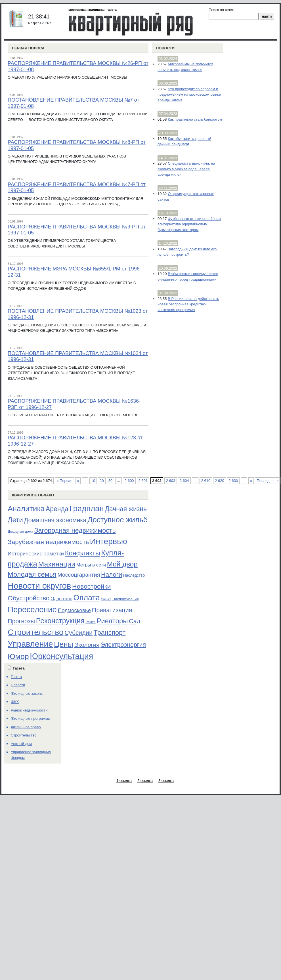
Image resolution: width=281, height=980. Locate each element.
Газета (16, 677)
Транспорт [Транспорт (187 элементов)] (110, 633)
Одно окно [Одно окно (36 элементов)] (61, 599)
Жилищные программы (31, 718)
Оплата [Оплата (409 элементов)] (87, 598)
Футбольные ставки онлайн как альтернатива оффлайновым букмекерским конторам (189, 224)
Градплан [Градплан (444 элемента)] (86, 508)
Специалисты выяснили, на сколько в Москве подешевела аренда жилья (186, 169)
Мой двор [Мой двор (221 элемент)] (122, 564)
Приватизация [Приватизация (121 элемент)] (112, 610)
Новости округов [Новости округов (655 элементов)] (39, 586)
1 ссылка (124, 781)
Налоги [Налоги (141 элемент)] (112, 575)
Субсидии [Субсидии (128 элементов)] (78, 633)
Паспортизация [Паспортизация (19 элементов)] (126, 599)
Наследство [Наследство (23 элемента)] (134, 575)
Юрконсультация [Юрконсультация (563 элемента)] (61, 656)
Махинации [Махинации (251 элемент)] (57, 564)
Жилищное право (26, 727)
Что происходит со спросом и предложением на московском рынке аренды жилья (189, 95)
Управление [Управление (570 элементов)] (30, 644)
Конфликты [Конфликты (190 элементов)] (83, 553)
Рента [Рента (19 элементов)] (91, 622)
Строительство (24, 735)
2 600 (129, 481)
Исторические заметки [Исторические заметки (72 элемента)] (36, 554)
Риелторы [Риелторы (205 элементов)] (112, 621)
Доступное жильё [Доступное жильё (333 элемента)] (117, 520)
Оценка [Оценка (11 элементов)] (106, 599)
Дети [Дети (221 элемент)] (15, 520)
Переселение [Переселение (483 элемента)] (32, 609)
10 (93, 481)
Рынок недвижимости (29, 710)
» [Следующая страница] (251, 481)
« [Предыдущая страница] (78, 481)
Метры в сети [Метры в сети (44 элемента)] (91, 565)
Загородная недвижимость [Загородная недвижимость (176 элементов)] (75, 530)
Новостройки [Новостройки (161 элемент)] (91, 586)
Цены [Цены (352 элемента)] (64, 644)
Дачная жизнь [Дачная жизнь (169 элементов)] (126, 509)
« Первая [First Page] (64, 481)
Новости (165, 48)
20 (102, 481)
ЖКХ (15, 702)
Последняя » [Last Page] (268, 481)
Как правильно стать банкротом (195, 119)
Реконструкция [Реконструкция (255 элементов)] (60, 621)
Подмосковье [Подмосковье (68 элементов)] (74, 610)
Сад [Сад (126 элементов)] (135, 621)
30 (110, 481)
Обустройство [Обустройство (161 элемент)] (29, 598)
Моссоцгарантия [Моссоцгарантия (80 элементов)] (79, 575)
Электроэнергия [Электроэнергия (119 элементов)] (123, 645)
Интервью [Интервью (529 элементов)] (109, 541)
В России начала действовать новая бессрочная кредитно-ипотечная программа (188, 304)
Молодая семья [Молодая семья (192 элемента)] (32, 574)
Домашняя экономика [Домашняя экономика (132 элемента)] (55, 520)
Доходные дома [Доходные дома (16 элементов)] (20, 532)
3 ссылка (166, 781)
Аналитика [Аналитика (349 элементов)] (26, 509)
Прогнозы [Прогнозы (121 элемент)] (21, 621)
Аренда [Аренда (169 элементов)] (57, 509)
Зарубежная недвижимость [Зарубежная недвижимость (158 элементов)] (48, 542)
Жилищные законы (27, 693)
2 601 (143, 481)
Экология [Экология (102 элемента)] (87, 645)
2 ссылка (145, 781)
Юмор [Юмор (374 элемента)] (18, 656)
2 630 (233, 481)
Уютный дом (21, 744)
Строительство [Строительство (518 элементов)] (36, 632)
